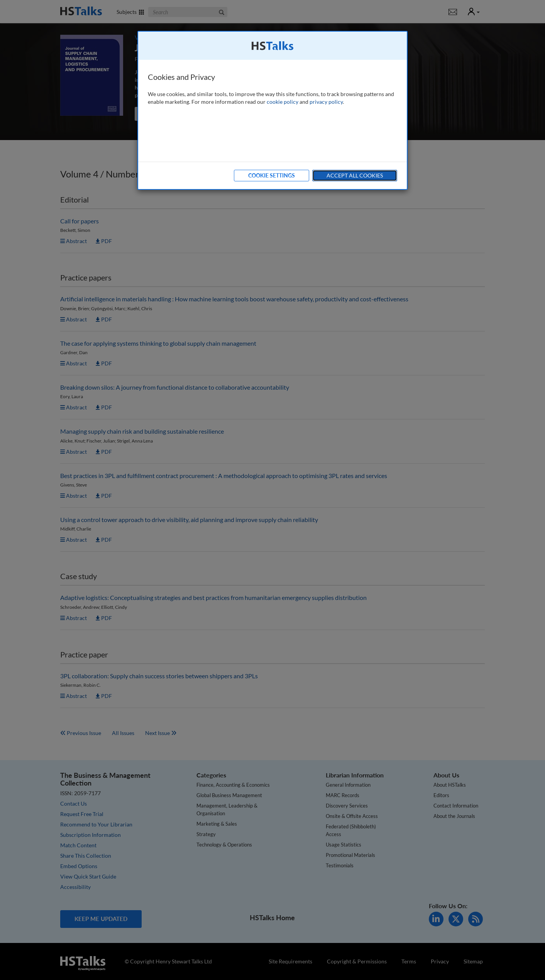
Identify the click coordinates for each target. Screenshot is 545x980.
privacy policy (326, 102)
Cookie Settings (272, 175)
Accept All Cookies (355, 175)
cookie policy (283, 102)
